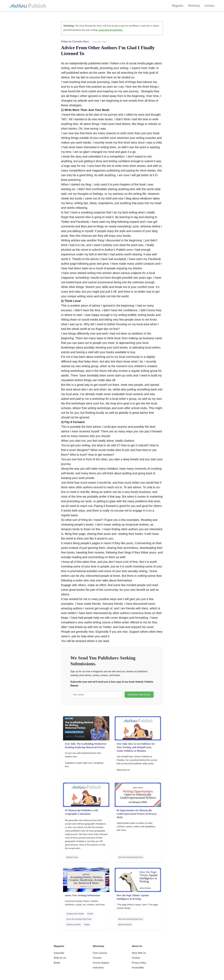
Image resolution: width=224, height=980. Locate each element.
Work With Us (139, 953)
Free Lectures (100, 953)
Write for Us (60, 958)
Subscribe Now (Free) (139, 695)
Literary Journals (74, 925)
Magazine (178, 6)
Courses (97, 958)
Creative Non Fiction (75, 914)
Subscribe (59, 953)
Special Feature (125, 925)
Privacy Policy (139, 963)
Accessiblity (138, 968)
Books (57, 963)
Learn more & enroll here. (111, 30)
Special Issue (72, 857)
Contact (136, 958)
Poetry (87, 925)
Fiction (90, 914)
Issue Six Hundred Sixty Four (131, 857)
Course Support (101, 963)
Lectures (210, 6)
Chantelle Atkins (81, 42)
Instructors (98, 968)
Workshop (194, 6)
